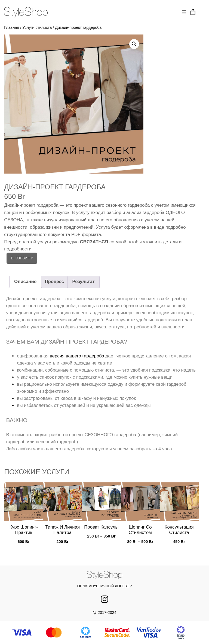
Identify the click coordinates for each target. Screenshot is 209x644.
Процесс (55, 282)
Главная (12, 27)
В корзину (22, 258)
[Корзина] (193, 12)
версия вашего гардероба (77, 356)
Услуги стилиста (37, 27)
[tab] (25, 282)
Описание (25, 282)
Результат (83, 282)
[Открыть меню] (184, 12)
